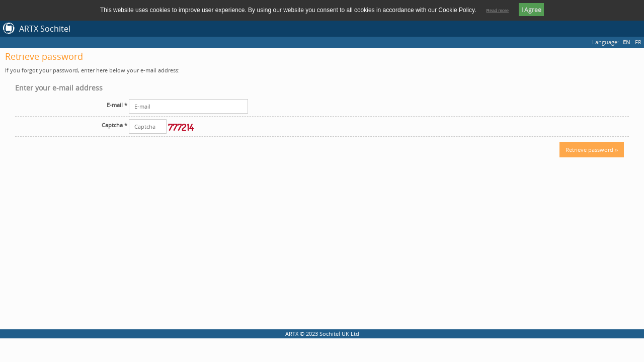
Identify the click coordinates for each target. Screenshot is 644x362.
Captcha (114, 125)
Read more (497, 11)
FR (638, 42)
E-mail (117, 105)
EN (626, 42)
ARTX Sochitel (45, 29)
